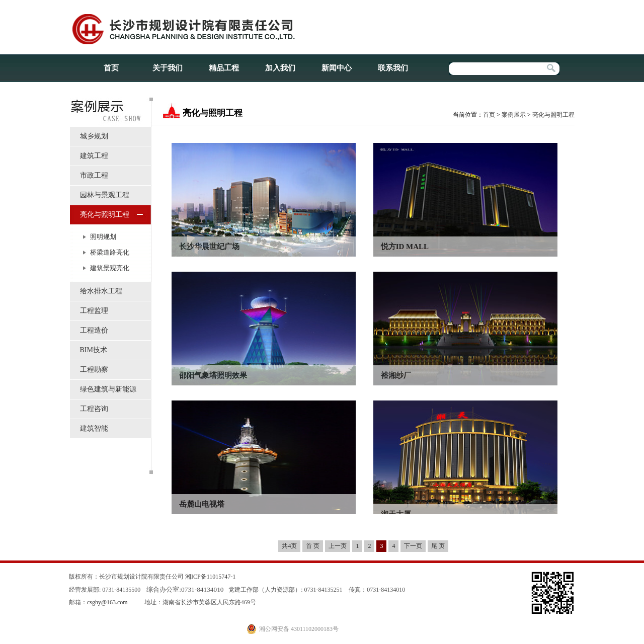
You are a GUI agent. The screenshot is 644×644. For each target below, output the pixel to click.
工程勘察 (94, 370)
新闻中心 (337, 68)
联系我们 (393, 68)
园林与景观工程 (105, 195)
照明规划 (103, 237)
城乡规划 (94, 136)
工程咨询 (94, 409)
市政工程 (94, 175)
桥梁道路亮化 (110, 252)
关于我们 (168, 68)
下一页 (413, 546)
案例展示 (514, 115)
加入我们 (280, 68)
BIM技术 (94, 350)
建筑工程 (94, 156)
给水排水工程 (101, 291)
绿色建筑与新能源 (108, 389)
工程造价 (94, 330)
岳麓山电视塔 (202, 504)
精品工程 (224, 68)
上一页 (338, 546)
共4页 (289, 546)
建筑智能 (94, 428)
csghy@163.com (107, 602)
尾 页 (438, 546)
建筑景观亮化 (110, 268)
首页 (111, 68)
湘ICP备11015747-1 (210, 577)
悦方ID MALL (405, 247)
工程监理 (94, 311)
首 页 (313, 546)
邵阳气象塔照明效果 (213, 375)
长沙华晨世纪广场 (209, 247)
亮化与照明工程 (105, 215)
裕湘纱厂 (396, 375)
